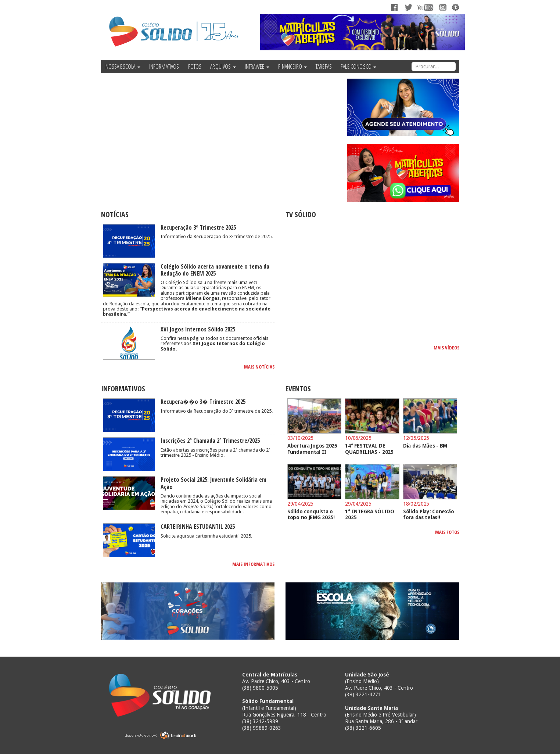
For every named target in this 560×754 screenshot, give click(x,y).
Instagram (442, 7)
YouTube (426, 7)
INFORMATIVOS (164, 67)
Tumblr (455, 7)
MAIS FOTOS (447, 532)
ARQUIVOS (223, 67)
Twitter (409, 7)
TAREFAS (324, 67)
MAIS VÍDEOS (446, 348)
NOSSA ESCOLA (123, 67)
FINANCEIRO (292, 67)
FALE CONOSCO (358, 67)
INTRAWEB (257, 67)
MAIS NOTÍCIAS (259, 367)
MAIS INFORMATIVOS (253, 564)
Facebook (395, 7)
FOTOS (195, 67)
